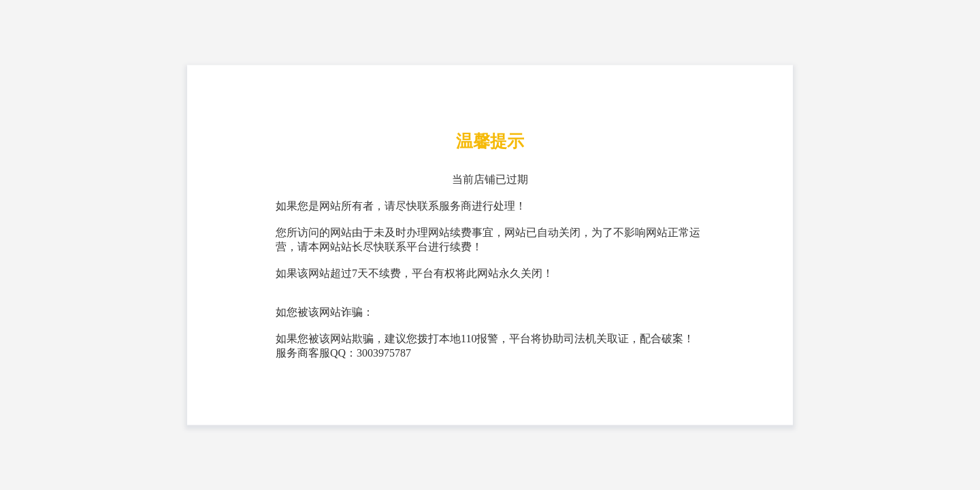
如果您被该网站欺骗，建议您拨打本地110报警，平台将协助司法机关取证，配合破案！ (485, 339)
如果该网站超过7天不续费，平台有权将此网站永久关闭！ (414, 273)
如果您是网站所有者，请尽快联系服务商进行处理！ (401, 206)
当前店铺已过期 (490, 179)
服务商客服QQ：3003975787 (343, 353)
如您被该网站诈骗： (325, 312)
